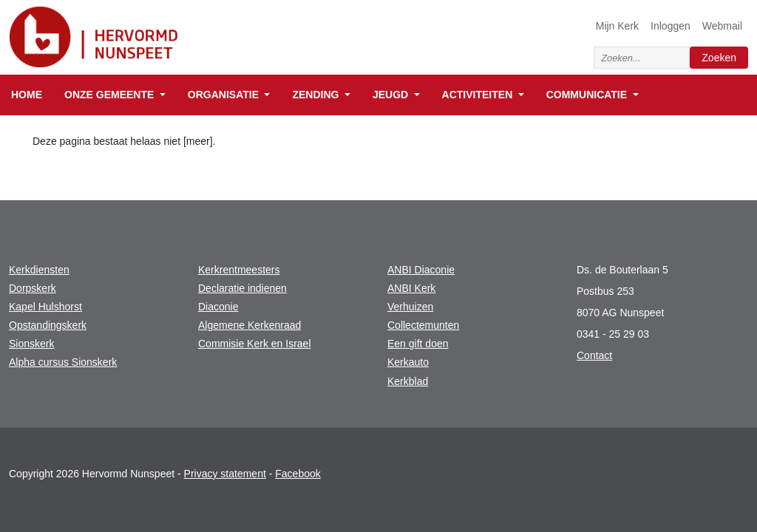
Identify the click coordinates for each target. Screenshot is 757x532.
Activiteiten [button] (479, 95)
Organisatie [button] (225, 95)
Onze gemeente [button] (111, 95)
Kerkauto (408, 362)
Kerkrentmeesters (239, 270)
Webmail (722, 26)
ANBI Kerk (411, 288)
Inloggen (671, 26)
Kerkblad (408, 381)
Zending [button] (317, 95)
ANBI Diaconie (421, 270)
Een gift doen (418, 344)
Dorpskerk (33, 288)
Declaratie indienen (242, 288)
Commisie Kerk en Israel (255, 344)
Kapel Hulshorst (45, 307)
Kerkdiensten (39, 270)
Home (27, 95)
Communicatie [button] (588, 95)
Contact (594, 355)
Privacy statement (225, 474)
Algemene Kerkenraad (249, 325)
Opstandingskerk (48, 325)
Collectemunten (423, 325)
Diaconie (218, 307)
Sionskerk (31, 344)
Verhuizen (410, 307)
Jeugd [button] (392, 95)
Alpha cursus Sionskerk (63, 362)
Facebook (298, 474)
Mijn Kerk (617, 26)
